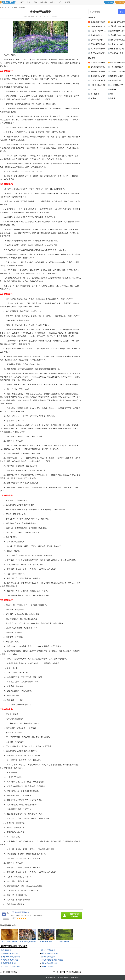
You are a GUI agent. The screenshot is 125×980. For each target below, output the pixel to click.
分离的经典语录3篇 (8, 963)
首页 (22, 2)
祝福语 (68, 2)
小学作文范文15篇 (117, 44)
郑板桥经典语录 (11, 972)
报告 (35, 2)
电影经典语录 (6, 950)
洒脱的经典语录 (47, 967)
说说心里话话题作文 (118, 40)
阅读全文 (47, 16)
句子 (60, 2)
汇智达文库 (60, 977)
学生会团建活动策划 (98, 22)
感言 (112, 94)
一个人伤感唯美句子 (118, 67)
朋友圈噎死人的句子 (118, 76)
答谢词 (113, 98)
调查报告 (113, 89)
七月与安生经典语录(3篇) (11, 967)
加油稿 (93, 98)
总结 (29, 2)
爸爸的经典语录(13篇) (9, 960)
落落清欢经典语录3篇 (50, 953)
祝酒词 (93, 89)
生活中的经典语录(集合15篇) (52, 960)
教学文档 (43, 2)
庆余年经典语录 (116, 80)
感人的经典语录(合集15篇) (11, 957)
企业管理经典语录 (48, 957)
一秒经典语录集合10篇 (10, 953)
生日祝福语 (95, 94)
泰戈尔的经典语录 (48, 950)
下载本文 (54, 16)
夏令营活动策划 (97, 35)
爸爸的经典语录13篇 (49, 963)
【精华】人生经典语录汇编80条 (70, 972)
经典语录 (22, 8)
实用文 (53, 2)
